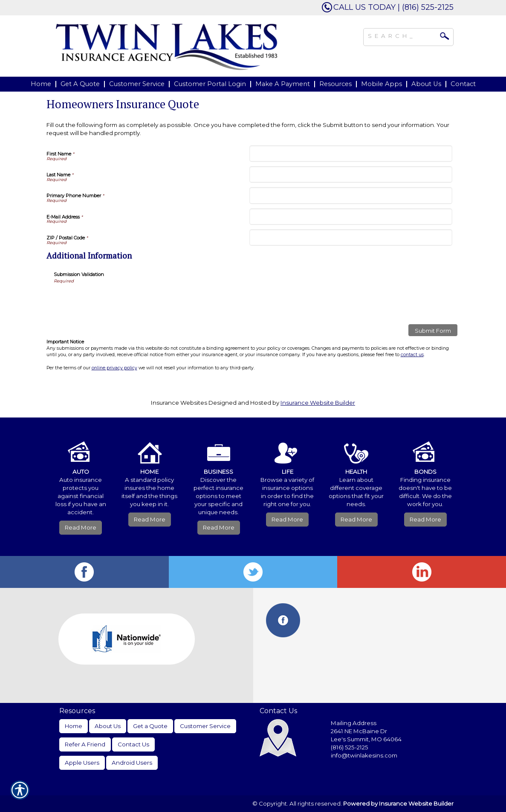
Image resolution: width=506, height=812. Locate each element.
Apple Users (82, 763)
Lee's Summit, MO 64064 (366, 739)
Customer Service (205, 726)
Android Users (132, 763)
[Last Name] (351, 174)
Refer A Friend (85, 744)
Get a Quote (150, 726)
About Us (108, 726)
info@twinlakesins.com (364, 755)
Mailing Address (354, 723)
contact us (412, 355)
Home (74, 726)
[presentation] (119, 301)
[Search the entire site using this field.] (402, 35)
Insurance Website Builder (318, 403)
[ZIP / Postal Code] (351, 238)
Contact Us (133, 744)
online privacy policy (114, 368)
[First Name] (351, 154)
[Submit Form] (433, 330)
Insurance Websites (179, 403)
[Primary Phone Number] (351, 195)
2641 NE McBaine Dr (360, 731)
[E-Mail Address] (351, 217)
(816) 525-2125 (350, 747)
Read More (81, 527)
